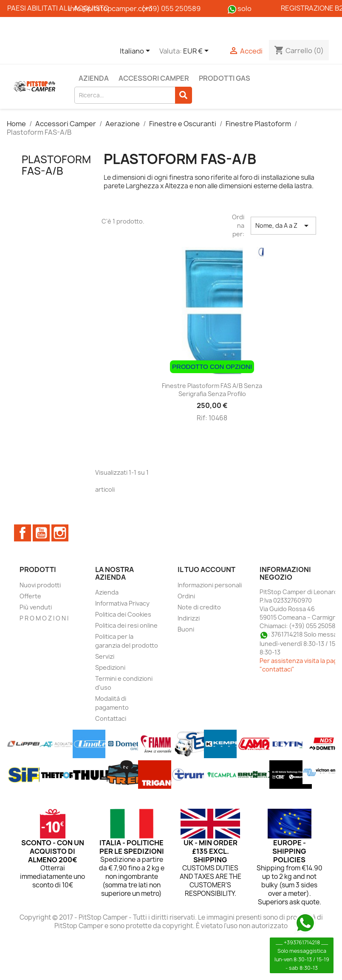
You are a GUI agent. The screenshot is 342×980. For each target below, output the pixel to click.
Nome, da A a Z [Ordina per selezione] (283, 226)
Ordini (186, 596)
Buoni (186, 629)
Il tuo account (206, 569)
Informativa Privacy (122, 603)
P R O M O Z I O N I (44, 618)
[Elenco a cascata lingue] (136, 51)
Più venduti (36, 607)
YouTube (41, 533)
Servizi (105, 656)
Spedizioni (110, 667)
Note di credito (199, 607)
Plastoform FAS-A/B (56, 165)
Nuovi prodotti (40, 585)
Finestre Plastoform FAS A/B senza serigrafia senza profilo (212, 390)
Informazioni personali (210, 585)
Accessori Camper (154, 78)
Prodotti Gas (225, 78)
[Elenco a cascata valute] (197, 51)
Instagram (60, 533)
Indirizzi (189, 618)
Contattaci (111, 718)
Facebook (23, 533)
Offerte (30, 596)
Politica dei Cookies (123, 614)
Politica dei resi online (126, 625)
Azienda (94, 78)
